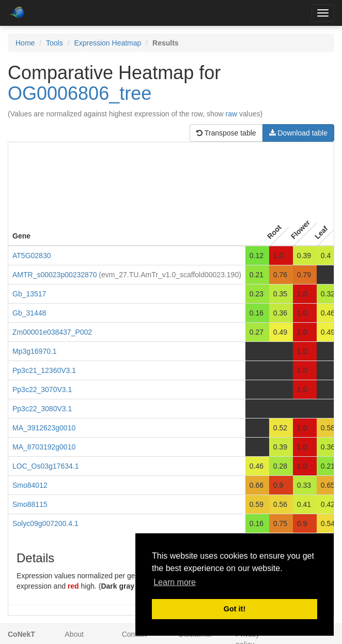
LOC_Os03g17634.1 (45, 466)
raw (232, 114)
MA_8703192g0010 (44, 447)
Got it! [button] (235, 609)
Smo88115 (30, 504)
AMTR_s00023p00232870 (55, 275)
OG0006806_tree (80, 93)
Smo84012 (30, 485)
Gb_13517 (29, 294)
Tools (55, 43)
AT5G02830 (32, 256)
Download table (298, 133)
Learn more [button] (175, 582)
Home (25, 43)
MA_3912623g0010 (44, 428)
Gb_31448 (29, 313)
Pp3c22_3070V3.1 (42, 390)
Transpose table (226, 133)
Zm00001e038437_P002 (52, 332)
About (74, 634)
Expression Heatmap (107, 43)
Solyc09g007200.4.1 (45, 523)
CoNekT (21, 634)
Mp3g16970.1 (35, 351)
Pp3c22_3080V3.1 (42, 409)
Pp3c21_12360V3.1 (44, 370)
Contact (134, 634)
